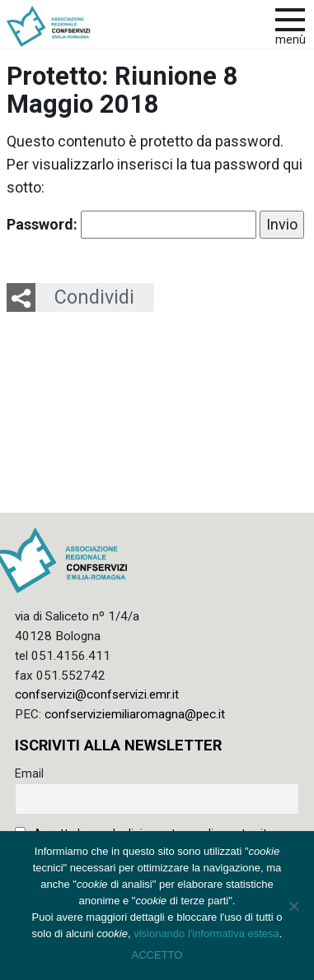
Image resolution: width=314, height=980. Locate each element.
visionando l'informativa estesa (206, 934)
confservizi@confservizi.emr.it (97, 694)
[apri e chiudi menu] (290, 18)
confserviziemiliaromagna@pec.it (135, 714)
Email (29, 773)
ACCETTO (157, 955)
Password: (131, 225)
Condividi (94, 297)
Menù (291, 40)
